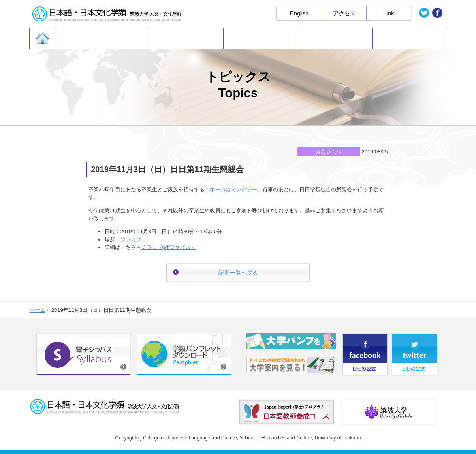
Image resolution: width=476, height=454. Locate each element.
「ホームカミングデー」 (234, 189)
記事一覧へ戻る (238, 273)
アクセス (344, 13)
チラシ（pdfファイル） (169, 247)
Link (389, 13)
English (299, 13)
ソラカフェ (133, 240)
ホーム (37, 310)
